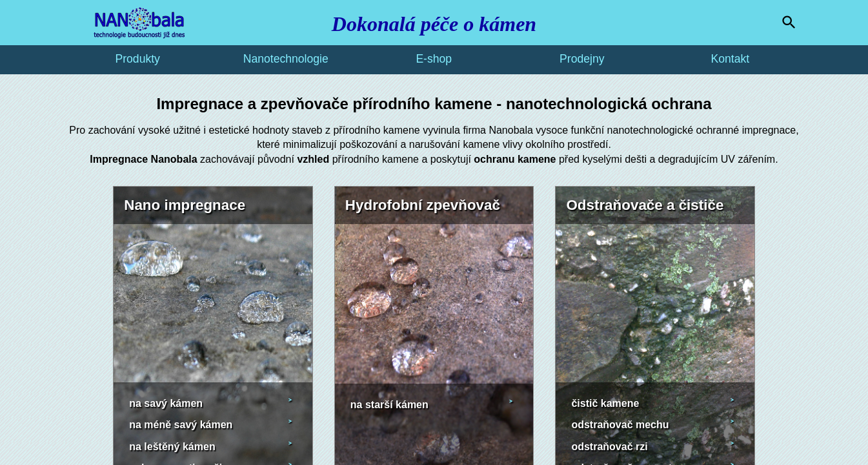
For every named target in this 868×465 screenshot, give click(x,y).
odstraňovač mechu (620, 425)
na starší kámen (389, 405)
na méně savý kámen (181, 425)
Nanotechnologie (286, 59)
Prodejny (582, 59)
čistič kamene (605, 403)
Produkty (137, 59)
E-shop (434, 59)
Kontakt (730, 59)
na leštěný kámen (172, 447)
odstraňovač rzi (609, 447)
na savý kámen (166, 403)
